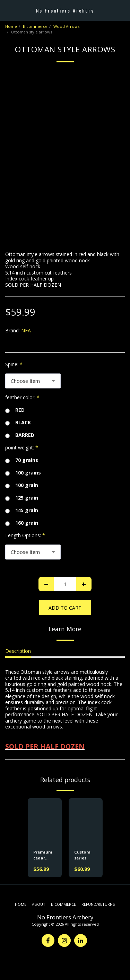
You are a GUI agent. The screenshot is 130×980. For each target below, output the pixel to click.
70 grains (22, 460)
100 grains (23, 473)
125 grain (22, 498)
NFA (26, 330)
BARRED (20, 435)
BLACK (18, 423)
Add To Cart (65, 608)
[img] (45, 821)
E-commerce (35, 26)
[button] (8, 10)
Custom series (82, 855)
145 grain (22, 510)
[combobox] (33, 381)
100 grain (22, 485)
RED (15, 410)
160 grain (22, 523)
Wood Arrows (66, 26)
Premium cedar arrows (43, 855)
